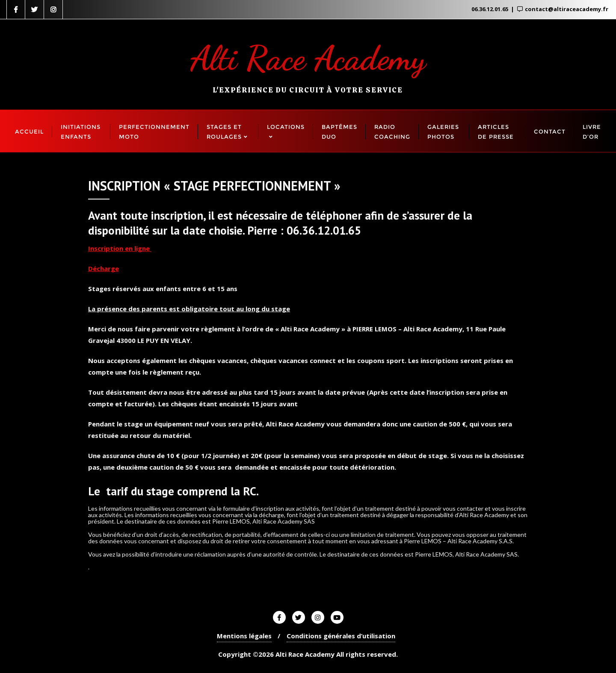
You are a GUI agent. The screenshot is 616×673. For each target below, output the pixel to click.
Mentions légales (244, 636)
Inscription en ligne (120, 248)
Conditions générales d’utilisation (341, 636)
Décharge (104, 268)
